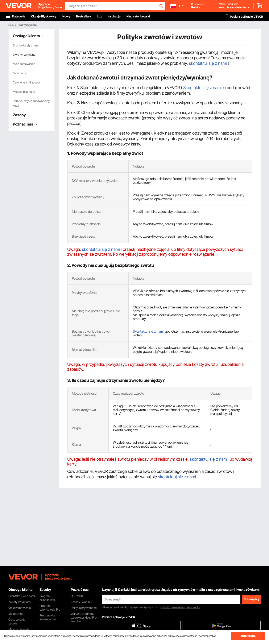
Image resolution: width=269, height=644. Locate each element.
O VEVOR (77, 596)
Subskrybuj (251, 599)
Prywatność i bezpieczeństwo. (201, 636)
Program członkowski (47, 598)
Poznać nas (23, 124)
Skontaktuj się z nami (26, 45)
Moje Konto (20, 73)
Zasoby (19, 115)
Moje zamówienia (24, 64)
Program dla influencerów (48, 617)
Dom (11, 25)
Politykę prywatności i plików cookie (181, 607)
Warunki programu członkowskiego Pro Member (84, 617)
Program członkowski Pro (50, 608)
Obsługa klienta (26, 36)
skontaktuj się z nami (208, 63)
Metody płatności (24, 92)
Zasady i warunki (81, 602)
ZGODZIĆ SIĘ (248, 636)
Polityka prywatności (84, 608)
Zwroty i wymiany (24, 55)
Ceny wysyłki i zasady (27, 82)
